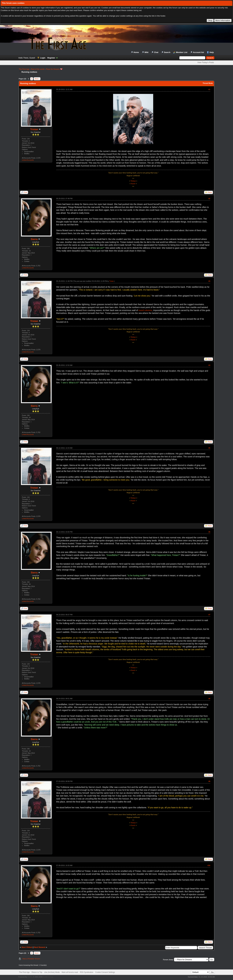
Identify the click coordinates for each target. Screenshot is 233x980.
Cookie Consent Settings (105, 972)
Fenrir (133, 184)
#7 (209, 615)
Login (43, 58)
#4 (209, 365)
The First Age (24, 69)
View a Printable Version (31, 959)
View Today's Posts (206, 62)
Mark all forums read (70, 972)
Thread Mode (208, 83)
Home (136, 52)
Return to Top (37, 972)
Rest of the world (38, 69)
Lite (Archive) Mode (52, 972)
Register (51, 58)
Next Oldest (27, 947)
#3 (209, 281)
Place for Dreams (53, 69)
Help (212, 52)
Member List (182, 52)
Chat (156, 52)
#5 (209, 448)
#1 (209, 89)
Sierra (34, 239)
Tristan (34, 129)
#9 (209, 781)
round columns (145, 310)
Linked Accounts (28, 160)
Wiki (146, 52)
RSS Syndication (87, 972)
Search (167, 52)
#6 (209, 532)
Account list (198, 52)
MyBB (30, 977)
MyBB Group (48, 977)
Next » (37, 79)
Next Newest (40, 947)
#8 (209, 699)
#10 (209, 865)
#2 (209, 199)
